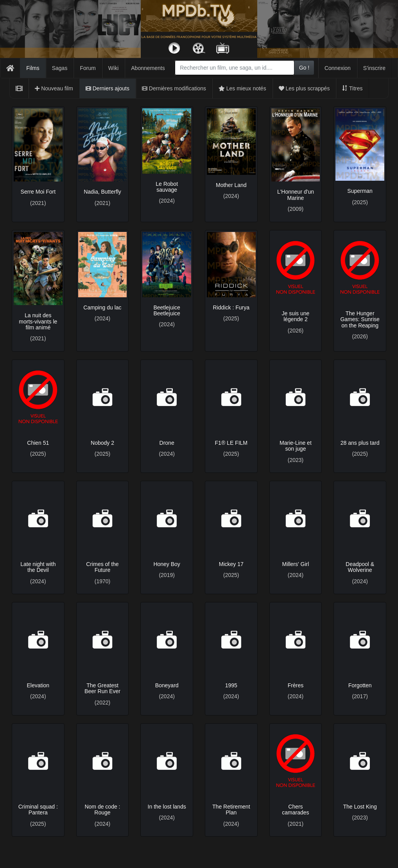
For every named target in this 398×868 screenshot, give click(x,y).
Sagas (60, 68)
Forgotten (360, 685)
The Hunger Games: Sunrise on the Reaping (360, 319)
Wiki (113, 68)
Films (33, 68)
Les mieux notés (242, 88)
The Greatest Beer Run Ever (102, 688)
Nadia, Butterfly (102, 192)
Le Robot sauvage (167, 187)
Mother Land (231, 185)
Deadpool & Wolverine (360, 567)
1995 (231, 685)
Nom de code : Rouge (102, 810)
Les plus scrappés (304, 88)
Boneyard (167, 685)
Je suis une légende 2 (296, 316)
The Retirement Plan (231, 810)
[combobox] (235, 68)
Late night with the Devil (38, 567)
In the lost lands (167, 807)
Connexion (338, 68)
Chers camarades (295, 810)
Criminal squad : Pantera (38, 810)
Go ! (304, 68)
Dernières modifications (174, 88)
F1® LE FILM (231, 443)
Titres (352, 88)
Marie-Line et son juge (296, 446)
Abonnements (148, 68)
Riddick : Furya (231, 307)
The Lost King (360, 807)
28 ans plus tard (360, 443)
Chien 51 (38, 443)
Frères (296, 685)
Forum (88, 68)
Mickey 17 (231, 564)
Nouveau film (54, 88)
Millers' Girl (296, 564)
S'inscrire (374, 68)
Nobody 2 (102, 443)
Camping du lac (102, 307)
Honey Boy (167, 564)
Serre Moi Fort (38, 192)
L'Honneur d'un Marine (296, 195)
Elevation (38, 685)
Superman (360, 191)
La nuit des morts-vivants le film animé (38, 321)
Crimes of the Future (102, 567)
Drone (167, 443)
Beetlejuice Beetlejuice (167, 310)
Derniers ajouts (108, 88)
